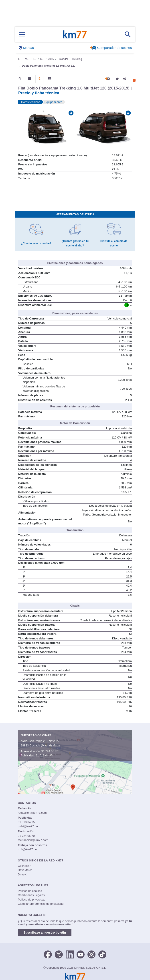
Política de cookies (30, 884)
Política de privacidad (32, 893)
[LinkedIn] (70, 947)
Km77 (75, 34)
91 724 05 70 (50, 745)
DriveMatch (25, 863)
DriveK (22, 868)
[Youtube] (81, 947)
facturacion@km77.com (33, 833)
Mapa (56, 739)
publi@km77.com (29, 820)
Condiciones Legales (31, 888)
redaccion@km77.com (32, 806)
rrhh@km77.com (28, 843)
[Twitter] (59, 947)
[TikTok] (102, 947)
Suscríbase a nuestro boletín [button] (45, 926)
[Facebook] (48, 947)
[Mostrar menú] (22, 35)
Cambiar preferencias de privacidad (41, 897)
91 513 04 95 (44, 749)
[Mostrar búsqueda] (128, 34)
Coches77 (24, 859)
